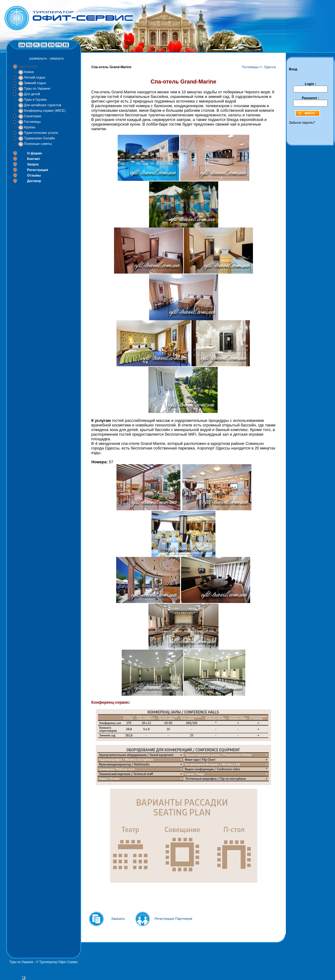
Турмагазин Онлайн (39, 138)
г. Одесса (268, 67)
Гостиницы (32, 122)
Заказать (118, 919)
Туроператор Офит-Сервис (59, 962)
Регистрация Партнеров (173, 919)
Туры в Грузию (35, 99)
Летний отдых (35, 77)
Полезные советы (38, 144)
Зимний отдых (35, 83)
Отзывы (34, 175)
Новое (29, 72)
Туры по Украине (37, 88)
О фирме (35, 153)
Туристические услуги (41, 133)
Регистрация (38, 170)
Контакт (33, 159)
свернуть (57, 58)
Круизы (30, 127)
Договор (34, 181)
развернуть (38, 58)
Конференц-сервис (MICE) (45, 111)
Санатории (33, 116)
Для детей (32, 94)
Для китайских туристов (43, 105)
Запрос (33, 164)
